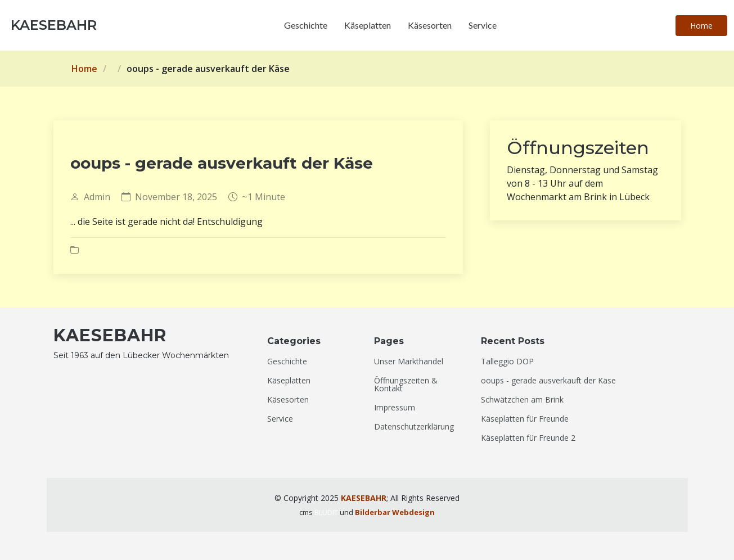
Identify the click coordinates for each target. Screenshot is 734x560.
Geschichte (306, 25)
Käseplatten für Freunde (525, 419)
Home (701, 26)
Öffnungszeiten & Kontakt (406, 385)
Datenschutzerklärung (414, 427)
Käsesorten (430, 25)
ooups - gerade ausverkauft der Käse (548, 381)
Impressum (395, 408)
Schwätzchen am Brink (522, 400)
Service (483, 25)
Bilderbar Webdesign (395, 512)
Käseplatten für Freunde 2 (528, 438)
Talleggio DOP (507, 362)
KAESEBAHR (364, 498)
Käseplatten (368, 25)
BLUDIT (326, 512)
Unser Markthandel (409, 362)
